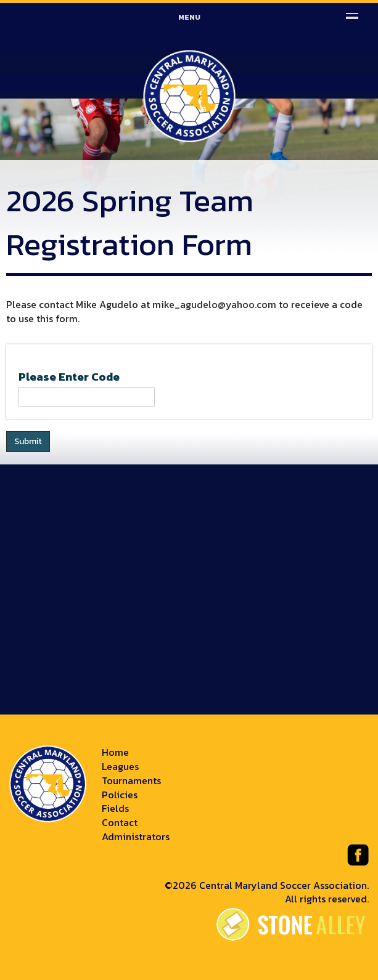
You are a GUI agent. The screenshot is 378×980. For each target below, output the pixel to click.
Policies (120, 795)
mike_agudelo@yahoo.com (214, 304)
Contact (120, 822)
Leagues (120, 766)
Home (115, 752)
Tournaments (131, 780)
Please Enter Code (69, 377)
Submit (28, 441)
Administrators (136, 836)
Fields (115, 808)
